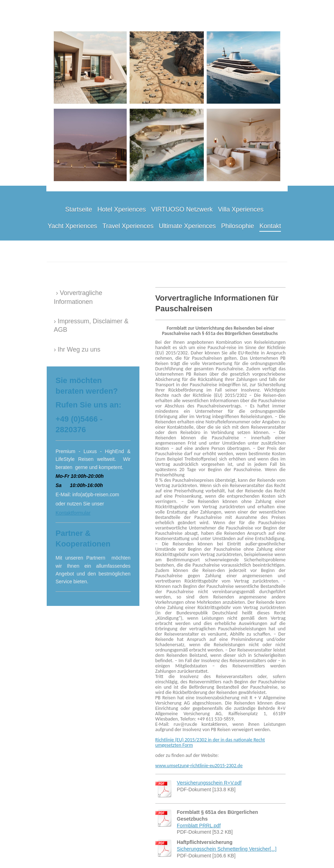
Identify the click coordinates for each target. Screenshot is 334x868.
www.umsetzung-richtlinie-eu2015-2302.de (199, 766)
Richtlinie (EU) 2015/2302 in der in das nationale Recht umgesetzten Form (210, 742)
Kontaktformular (73, 513)
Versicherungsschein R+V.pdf (209, 783)
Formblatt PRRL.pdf (199, 826)
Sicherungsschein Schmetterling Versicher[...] (227, 849)
